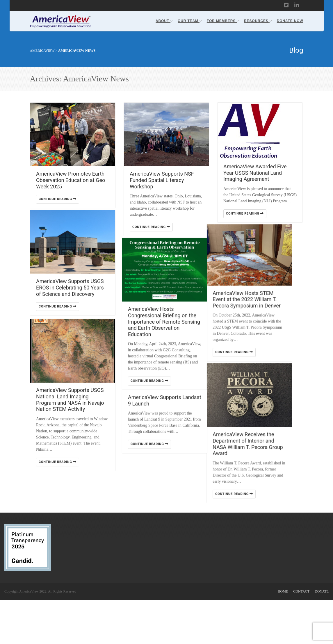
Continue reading (58, 199)
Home (283, 636)
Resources (258, 21)
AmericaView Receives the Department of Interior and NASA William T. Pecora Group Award (259, 457)
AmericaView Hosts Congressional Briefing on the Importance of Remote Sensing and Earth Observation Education (166, 328)
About (164, 21)
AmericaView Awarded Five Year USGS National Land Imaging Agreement (255, 173)
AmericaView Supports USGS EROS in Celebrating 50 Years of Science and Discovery (70, 294)
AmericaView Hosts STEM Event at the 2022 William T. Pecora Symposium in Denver (257, 306)
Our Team (190, 21)
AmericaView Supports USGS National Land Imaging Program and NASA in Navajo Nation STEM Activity (70, 411)
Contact (301, 636)
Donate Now (290, 21)
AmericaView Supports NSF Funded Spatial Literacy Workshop (162, 180)
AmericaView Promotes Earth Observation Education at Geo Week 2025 (71, 180)
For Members (223, 21)
